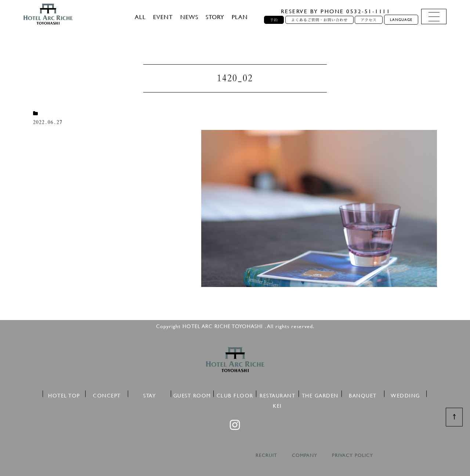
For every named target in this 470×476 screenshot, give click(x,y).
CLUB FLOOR (235, 394)
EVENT (163, 17)
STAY (149, 394)
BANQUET (363, 394)
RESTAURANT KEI (277, 394)
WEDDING (405, 394)
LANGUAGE (401, 20)
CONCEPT (107, 394)
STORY (215, 17)
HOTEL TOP (64, 394)
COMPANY (305, 455)
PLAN (240, 17)
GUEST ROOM (192, 394)
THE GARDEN (320, 394)
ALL (140, 17)
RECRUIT (266, 455)
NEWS (189, 17)
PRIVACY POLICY (352, 455)
